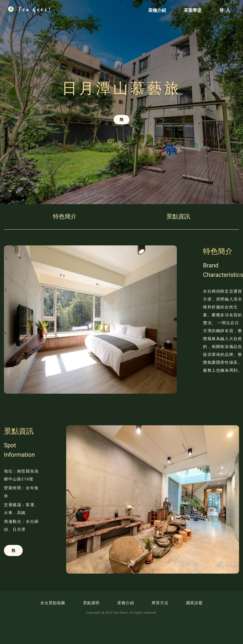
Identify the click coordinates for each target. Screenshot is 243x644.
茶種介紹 (126, 603)
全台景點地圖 (53, 603)
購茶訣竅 (194, 603)
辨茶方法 (160, 603)
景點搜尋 (91, 603)
